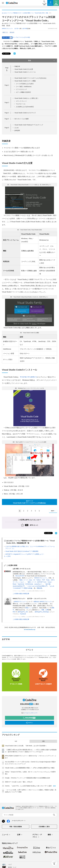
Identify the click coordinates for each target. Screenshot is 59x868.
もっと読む (7, 556)
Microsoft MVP (20, 576)
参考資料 (17, 130)
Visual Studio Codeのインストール (25, 72)
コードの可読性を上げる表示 (25, 84)
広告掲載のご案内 (44, 827)
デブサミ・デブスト (37, 836)
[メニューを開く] (3, 3)
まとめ (17, 128)
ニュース (6, 835)
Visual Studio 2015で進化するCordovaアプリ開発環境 (22, 551)
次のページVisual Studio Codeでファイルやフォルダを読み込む (29, 502)
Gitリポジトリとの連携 (21, 119)
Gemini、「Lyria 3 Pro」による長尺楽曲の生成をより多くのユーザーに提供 (28, 786)
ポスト (6, 54)
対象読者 (17, 66)
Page (7, 85)
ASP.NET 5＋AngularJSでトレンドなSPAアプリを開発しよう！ (25, 554)
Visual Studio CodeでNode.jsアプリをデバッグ (29, 125)
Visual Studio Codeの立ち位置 (24, 69)
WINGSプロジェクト (41, 578)
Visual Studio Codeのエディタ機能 (25, 81)
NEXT (53, 511)
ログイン (29, 723)
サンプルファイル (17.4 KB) (21, 37)
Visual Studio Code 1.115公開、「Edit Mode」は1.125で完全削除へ (26, 746)
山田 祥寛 (25, 29)
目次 (42, 61)
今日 (16, 741)
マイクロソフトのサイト (29, 377)
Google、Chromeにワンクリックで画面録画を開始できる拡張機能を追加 (27, 778)
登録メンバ (29, 608)
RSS (14, 612)
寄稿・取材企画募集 (16, 827)
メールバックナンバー (29, 713)
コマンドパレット (21, 101)
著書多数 (39, 588)
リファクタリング (21, 89)
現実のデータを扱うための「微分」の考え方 (19, 782)
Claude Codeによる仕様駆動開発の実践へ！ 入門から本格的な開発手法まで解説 (30, 768)
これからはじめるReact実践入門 (37, 586)
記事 (47, 610)
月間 (43, 741)
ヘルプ (10, 864)
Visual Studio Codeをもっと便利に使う (26, 98)
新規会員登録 (29, 718)
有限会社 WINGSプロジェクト (43, 602)
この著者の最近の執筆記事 (21, 594)
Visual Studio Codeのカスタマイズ (25, 113)
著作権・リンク (12, 867)
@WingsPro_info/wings (42, 612)
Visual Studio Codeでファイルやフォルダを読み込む (31, 78)
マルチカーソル (21, 104)
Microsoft (12, 32)
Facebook (23, 614)
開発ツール (5, 32)
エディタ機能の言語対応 (23, 92)
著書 (43, 610)
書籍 (50, 835)
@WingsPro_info (23, 612)
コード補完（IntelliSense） (24, 87)
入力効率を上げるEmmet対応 (25, 107)
